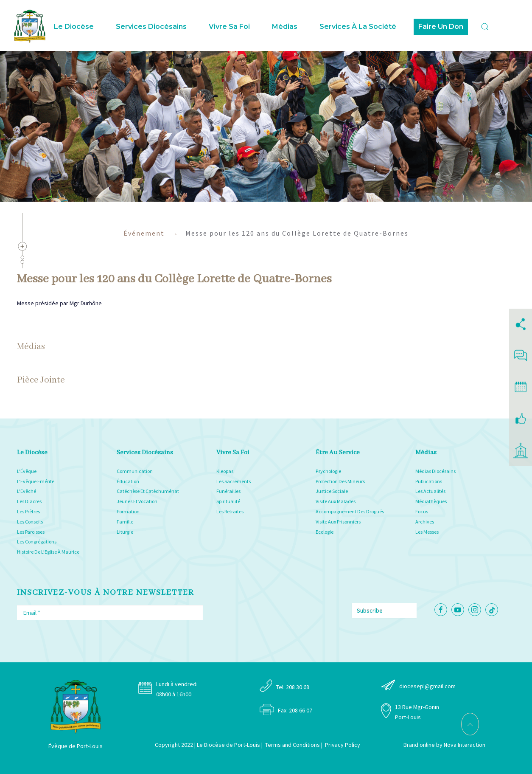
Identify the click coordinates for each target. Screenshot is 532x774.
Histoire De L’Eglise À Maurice (48, 552)
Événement (144, 233)
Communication (135, 471)
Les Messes (427, 532)
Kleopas (225, 471)
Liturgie (125, 532)
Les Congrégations (37, 542)
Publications (429, 481)
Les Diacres (29, 501)
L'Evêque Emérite (36, 481)
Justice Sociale (332, 491)
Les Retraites (230, 511)
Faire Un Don (441, 27)
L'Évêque (27, 471)
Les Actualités (430, 491)
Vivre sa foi (229, 27)
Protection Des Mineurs (340, 481)
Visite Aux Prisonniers (338, 522)
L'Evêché (27, 491)
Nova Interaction (465, 745)
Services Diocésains (151, 27)
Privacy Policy (343, 745)
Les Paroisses (31, 532)
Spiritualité (228, 501)
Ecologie (325, 532)
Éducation (128, 481)
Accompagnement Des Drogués (350, 511)
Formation (128, 511)
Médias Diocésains (435, 471)
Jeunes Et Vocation (137, 501)
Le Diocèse (74, 27)
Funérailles (228, 491)
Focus (422, 511)
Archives (425, 522)
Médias (285, 27)
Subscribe (370, 611)
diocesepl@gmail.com (427, 686)
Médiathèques (431, 501)
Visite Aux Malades (336, 501)
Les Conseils (30, 522)
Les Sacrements (234, 481)
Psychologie (328, 471)
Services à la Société (358, 27)
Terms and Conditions (293, 745)
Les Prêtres (28, 511)
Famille (125, 522)
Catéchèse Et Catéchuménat (148, 491)
